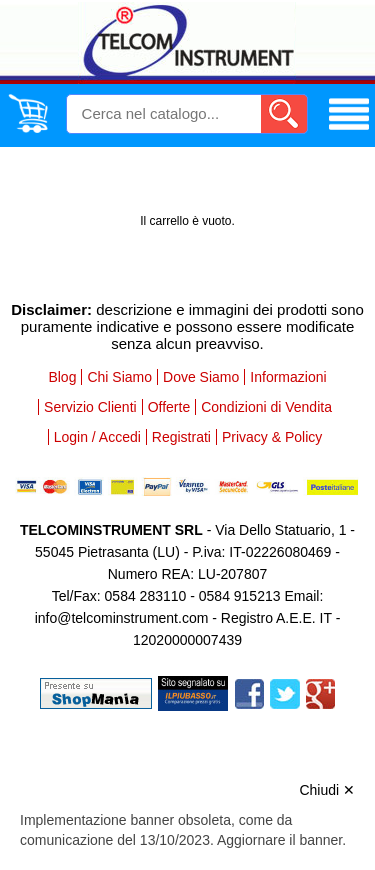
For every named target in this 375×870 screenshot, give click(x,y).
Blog (62, 377)
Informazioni (288, 377)
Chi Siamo (119, 377)
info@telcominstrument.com (122, 618)
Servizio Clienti (90, 407)
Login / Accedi (97, 437)
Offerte (169, 407)
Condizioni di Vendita (266, 407)
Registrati (181, 437)
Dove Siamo (201, 377)
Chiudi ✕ (327, 790)
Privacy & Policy (272, 437)
